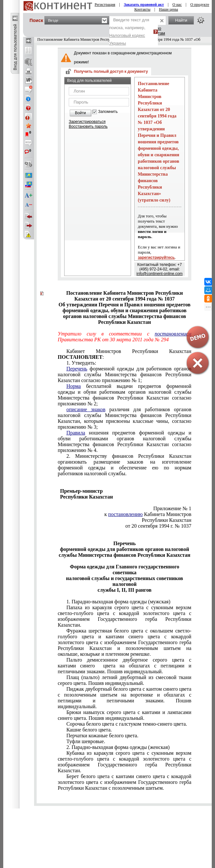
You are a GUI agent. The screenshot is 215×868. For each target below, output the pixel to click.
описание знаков (86, 409)
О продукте (200, 5)
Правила (76, 433)
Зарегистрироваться (87, 122)
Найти (181, 20)
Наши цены (168, 9)
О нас (177, 5)
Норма (74, 386)
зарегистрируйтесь (156, 258)
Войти (80, 113)
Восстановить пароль (88, 126)
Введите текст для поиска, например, (129, 32)
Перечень (77, 369)
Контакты (142, 9)
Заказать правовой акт (144, 5)
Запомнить (108, 112)
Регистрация (105, 5)
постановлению (125, 514)
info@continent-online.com (160, 274)
